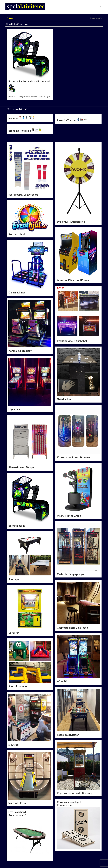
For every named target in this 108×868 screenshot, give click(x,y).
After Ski (62, 681)
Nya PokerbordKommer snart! (30, 835)
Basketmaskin (17, 526)
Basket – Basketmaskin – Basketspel (29, 81)
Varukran (14, 633)
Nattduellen (64, 399)
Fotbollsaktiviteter (68, 735)
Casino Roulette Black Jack (72, 628)
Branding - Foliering (25, 131)
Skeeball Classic (17, 803)
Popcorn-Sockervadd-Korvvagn (75, 793)
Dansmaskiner (17, 293)
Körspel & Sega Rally (20, 351)
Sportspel (14, 579)
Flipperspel (15, 409)
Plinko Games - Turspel (21, 467)
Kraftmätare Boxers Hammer (74, 457)
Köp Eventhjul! (30, 219)
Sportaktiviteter (18, 686)
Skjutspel (14, 745)
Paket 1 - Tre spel (72, 120)
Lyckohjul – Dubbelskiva (71, 222)
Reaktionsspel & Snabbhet (72, 341)
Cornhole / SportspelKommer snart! (69, 804)
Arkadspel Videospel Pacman (74, 280)
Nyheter (22, 118)
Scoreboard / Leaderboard (23, 195)
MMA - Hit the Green (69, 516)
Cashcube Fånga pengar (71, 574)
